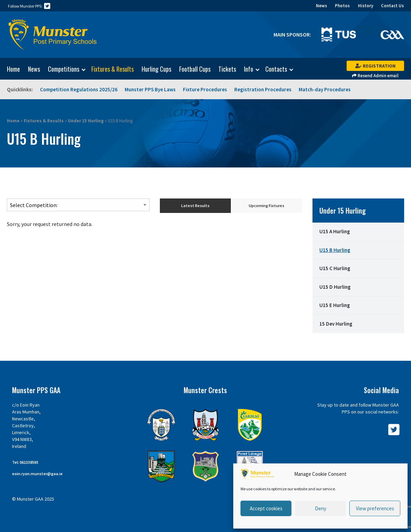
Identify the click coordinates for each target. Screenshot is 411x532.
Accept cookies (266, 508)
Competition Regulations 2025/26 (79, 89)
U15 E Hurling (335, 305)
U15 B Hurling (335, 250)
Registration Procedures (263, 89)
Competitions (64, 69)
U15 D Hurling (335, 287)
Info (249, 69)
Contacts (276, 69)
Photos (342, 6)
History (366, 6)
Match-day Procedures (325, 89)
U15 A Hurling (335, 231)
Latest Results (195, 206)
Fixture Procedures (205, 89)
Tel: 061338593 (25, 462)
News (321, 6)
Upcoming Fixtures (266, 206)
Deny (321, 508)
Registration (375, 66)
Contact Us (392, 6)
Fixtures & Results (112, 69)
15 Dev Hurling (336, 324)
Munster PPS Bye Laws (150, 89)
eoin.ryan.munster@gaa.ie (37, 474)
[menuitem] (10, 69)
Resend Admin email (375, 76)
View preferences (375, 508)
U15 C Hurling (335, 268)
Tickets (227, 69)
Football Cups (195, 69)
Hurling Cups (156, 69)
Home (13, 69)
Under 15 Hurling (86, 121)
